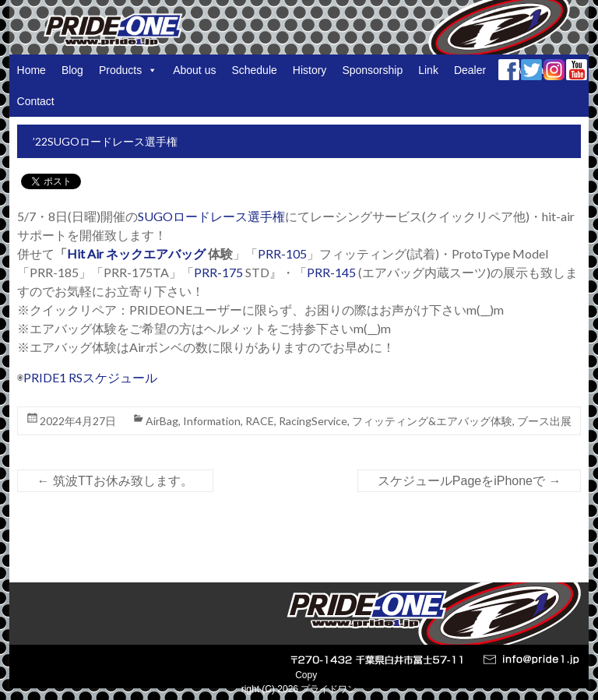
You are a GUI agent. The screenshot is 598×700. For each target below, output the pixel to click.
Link (428, 70)
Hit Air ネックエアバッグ (136, 253)
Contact (36, 101)
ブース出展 (544, 421)
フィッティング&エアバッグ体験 (432, 421)
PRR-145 (332, 272)
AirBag (162, 421)
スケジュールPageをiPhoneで (470, 481)
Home (32, 70)
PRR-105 (282, 253)
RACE (260, 421)
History (310, 70)
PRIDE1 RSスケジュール (90, 377)
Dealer (470, 70)
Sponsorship (372, 70)
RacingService (313, 421)
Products (128, 70)
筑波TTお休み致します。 (115, 481)
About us (194, 70)
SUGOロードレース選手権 (211, 216)
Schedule (254, 70)
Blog (72, 70)
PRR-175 (218, 272)
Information (212, 421)
